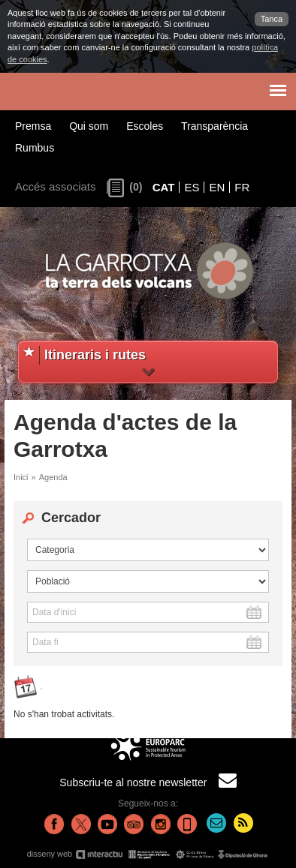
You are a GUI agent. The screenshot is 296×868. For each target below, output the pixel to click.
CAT (164, 187)
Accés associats (56, 186)
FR (242, 187)
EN (217, 187)
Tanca (272, 19)
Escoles (145, 126)
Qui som (89, 126)
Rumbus (35, 148)
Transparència (214, 126)
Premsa (33, 126)
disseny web (148, 854)
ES (192, 187)
